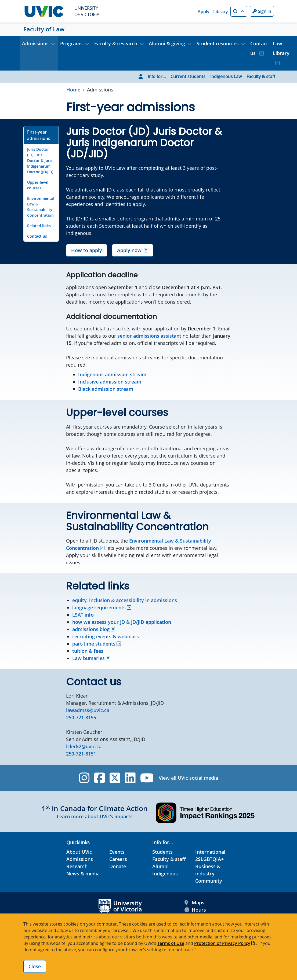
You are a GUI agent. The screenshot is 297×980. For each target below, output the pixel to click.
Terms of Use (171, 943)
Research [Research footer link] (77, 866)
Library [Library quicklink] (221, 12)
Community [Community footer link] (209, 881)
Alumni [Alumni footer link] (160, 866)
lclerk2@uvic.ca (84, 746)
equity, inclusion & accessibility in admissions (125, 600)
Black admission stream (106, 389)
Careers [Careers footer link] (118, 859)
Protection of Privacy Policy (222, 943)
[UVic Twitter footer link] (115, 778)
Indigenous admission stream (112, 374)
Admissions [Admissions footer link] (80, 859)
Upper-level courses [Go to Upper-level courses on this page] (38, 185)
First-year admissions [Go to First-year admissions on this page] (39, 135)
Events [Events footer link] (117, 852)
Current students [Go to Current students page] (188, 76)
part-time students (94, 644)
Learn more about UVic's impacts (95, 816)
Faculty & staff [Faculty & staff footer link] (169, 859)
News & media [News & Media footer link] (83, 874)
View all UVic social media (188, 778)
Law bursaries (88, 658)
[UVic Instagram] (84, 778)
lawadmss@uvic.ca (88, 710)
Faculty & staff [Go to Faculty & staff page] (261, 76)
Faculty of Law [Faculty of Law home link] (44, 29)
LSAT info (83, 615)
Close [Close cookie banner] (35, 966)
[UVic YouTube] (147, 778)
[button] (239, 11)
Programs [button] (71, 43)
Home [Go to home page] (73, 90)
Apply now (129, 250)
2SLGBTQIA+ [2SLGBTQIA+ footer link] (209, 859)
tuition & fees (88, 651)
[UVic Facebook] (99, 778)
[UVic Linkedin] (130, 778)
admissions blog (91, 629)
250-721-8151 (81, 754)
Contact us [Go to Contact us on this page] (37, 236)
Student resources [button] (218, 43)
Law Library (281, 48)
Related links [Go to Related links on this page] (39, 226)
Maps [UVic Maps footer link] (194, 903)
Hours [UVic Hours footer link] (195, 910)
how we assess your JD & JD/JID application (122, 622)
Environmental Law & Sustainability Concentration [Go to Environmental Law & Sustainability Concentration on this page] (41, 207)
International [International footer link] (210, 852)
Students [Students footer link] (162, 852)
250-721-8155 (81, 717)
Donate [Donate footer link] (118, 866)
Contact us (259, 48)
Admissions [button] (35, 43)
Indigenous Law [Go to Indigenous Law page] (226, 76)
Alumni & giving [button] (167, 43)
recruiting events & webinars (106, 636)
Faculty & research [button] (116, 43)
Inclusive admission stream (110, 382)
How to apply (87, 250)
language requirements (99, 607)
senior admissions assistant (149, 336)
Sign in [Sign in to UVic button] (262, 11)
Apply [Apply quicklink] (204, 12)
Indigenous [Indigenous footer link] (165, 874)
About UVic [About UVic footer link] (79, 852)
